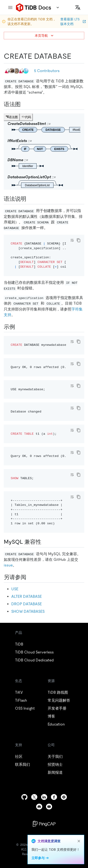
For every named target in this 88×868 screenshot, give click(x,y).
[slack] (64, 797)
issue (8, 565)
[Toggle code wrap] (72, 240)
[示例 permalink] (19, 327)
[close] (79, 841)
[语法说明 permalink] (30, 199)
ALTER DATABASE (27, 596)
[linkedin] (44, 797)
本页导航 (45, 36)
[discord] (39, 807)
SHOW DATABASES (28, 611)
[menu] (10, 7)
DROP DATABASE (27, 604)
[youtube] (49, 807)
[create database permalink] (75, 56)
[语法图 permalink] (24, 104)
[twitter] (34, 797)
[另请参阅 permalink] (30, 577)
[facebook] (54, 797)
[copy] (79, 240)
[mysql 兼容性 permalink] (45, 542)
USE (15, 589)
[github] (24, 797)
